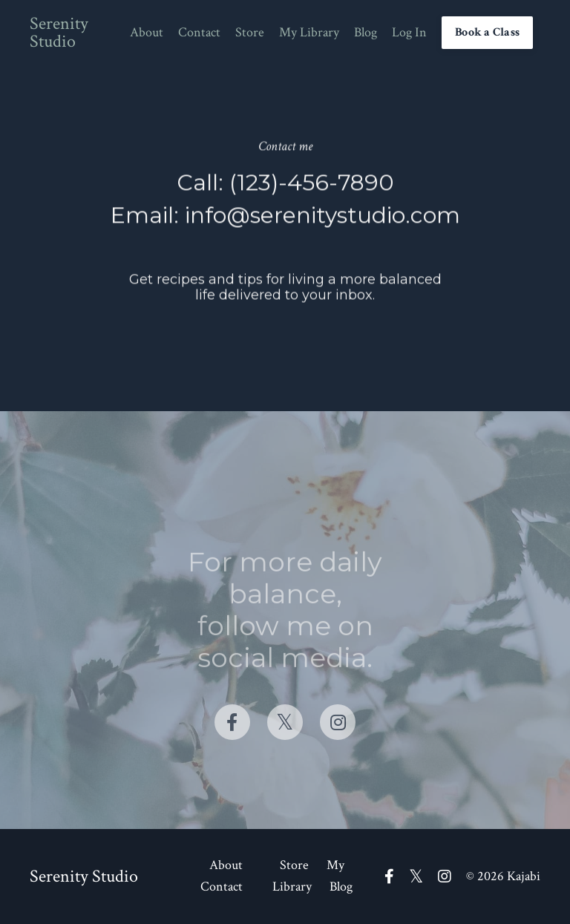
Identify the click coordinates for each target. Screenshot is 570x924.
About (147, 32)
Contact (199, 32)
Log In (409, 32)
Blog (366, 32)
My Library (309, 32)
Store (250, 32)
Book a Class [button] (487, 32)
